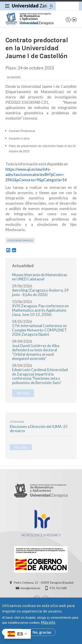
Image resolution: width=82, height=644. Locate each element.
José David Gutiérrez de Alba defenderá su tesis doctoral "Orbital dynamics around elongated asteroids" (36, 352)
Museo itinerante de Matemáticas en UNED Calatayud (40, 277)
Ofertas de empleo (20, 240)
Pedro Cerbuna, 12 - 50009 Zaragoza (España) (44, 583)
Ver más (23, 393)
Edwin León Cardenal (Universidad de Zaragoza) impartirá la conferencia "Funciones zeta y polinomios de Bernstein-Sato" (40, 376)
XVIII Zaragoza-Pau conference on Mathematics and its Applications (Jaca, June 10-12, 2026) (40, 310)
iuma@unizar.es (30, 588)
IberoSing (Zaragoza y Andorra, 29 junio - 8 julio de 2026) (40, 292)
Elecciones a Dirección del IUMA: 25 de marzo (39, 429)
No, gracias (42, 634)
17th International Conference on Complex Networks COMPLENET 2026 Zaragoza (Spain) (39, 330)
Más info (48, 624)
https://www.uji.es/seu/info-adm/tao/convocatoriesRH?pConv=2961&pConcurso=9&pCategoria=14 (36, 175)
